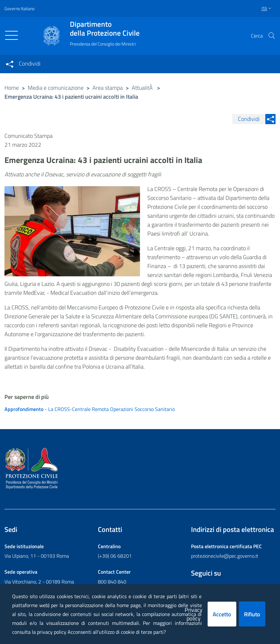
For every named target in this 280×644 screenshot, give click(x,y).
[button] (272, 36)
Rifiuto (252, 614)
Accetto (222, 614)
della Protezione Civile (105, 29)
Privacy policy (194, 614)
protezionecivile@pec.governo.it (225, 556)
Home (12, 88)
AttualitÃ (143, 88)
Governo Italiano (19, 8)
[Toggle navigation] (11, 35)
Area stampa (108, 88)
